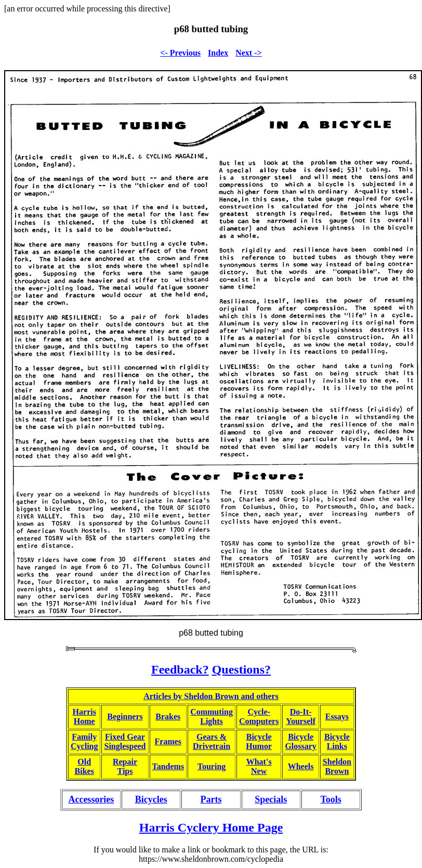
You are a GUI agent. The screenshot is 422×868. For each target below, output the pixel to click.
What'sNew (259, 766)
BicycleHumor (259, 741)
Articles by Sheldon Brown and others (211, 696)
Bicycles (151, 799)
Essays (337, 716)
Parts (211, 799)
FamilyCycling (84, 741)
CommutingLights (212, 716)
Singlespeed (125, 746)
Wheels (301, 766)
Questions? (241, 669)
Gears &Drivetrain (212, 741)
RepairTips (125, 766)
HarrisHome (84, 716)
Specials (271, 799)
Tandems (168, 766)
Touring (212, 766)
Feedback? (180, 669)
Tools (331, 799)
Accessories (91, 799)
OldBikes (84, 766)
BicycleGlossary (300, 741)
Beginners (125, 716)
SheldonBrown (337, 766)
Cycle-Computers (259, 716)
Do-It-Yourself (301, 716)
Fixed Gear (125, 737)
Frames (168, 741)
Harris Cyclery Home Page (211, 827)
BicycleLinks (337, 741)
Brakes (168, 716)
